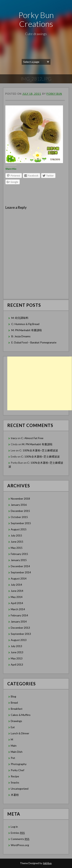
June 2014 (17, 591)
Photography (19, 764)
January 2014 (19, 621)
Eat (13, 727)
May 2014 (17, 597)
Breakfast (17, 709)
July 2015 (16, 535)
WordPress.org (20, 845)
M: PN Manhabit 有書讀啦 (27, 330)
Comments (20, 839)
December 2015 (20, 511)
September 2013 (21, 634)
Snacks (15, 782)
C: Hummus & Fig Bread (26, 324)
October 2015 (19, 517)
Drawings (16, 721)
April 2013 (17, 664)
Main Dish (17, 752)
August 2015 (19, 529)
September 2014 (21, 572)
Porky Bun (54, 94)
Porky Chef (17, 770)
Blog (13, 696)
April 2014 (17, 603)
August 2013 (19, 640)
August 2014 (19, 578)
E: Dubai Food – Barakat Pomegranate (34, 342)
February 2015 (19, 554)
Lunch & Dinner (20, 733)
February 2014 (19, 615)
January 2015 (19, 560)
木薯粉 (15, 795)
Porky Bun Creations (36, 19)
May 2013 (17, 658)
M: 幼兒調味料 (20, 318)
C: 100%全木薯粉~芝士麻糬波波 (39, 450)
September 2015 (21, 523)
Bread (14, 703)
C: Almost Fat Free (32, 438)
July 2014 (16, 585)
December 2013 (20, 628)
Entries (18, 833)
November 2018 (20, 499)
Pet (13, 758)
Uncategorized (20, 789)
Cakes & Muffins (21, 715)
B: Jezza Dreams (21, 336)
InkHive (47, 863)
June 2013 (17, 652)
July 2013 (16, 646)
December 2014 (20, 566)
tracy (14, 438)
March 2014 (18, 609)
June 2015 (17, 542)
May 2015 (17, 548)
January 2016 (19, 505)
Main (14, 746)
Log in (14, 827)
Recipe (15, 776)
